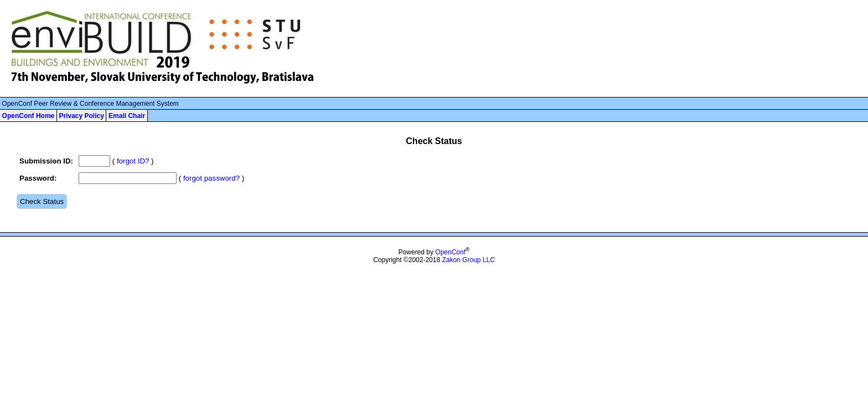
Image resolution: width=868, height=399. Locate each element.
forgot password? (211, 178)
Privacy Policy (81, 116)
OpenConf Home (29, 116)
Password (37, 178)
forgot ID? (133, 161)
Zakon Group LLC (468, 260)
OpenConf (450, 252)
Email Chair (127, 116)
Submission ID (45, 161)
